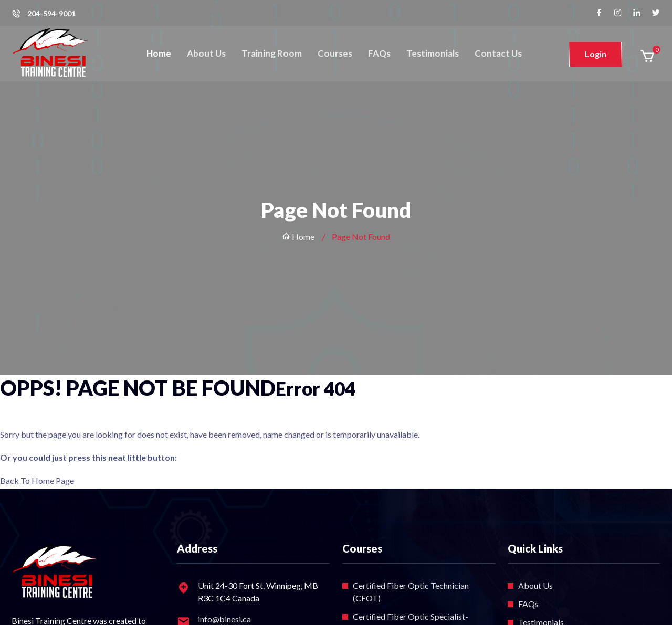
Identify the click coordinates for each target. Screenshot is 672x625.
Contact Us (498, 53)
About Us (206, 53)
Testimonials (433, 53)
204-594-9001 (51, 14)
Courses (335, 53)
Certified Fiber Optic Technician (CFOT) (411, 592)
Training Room (272, 53)
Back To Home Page (37, 480)
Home (159, 53)
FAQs (379, 53)
